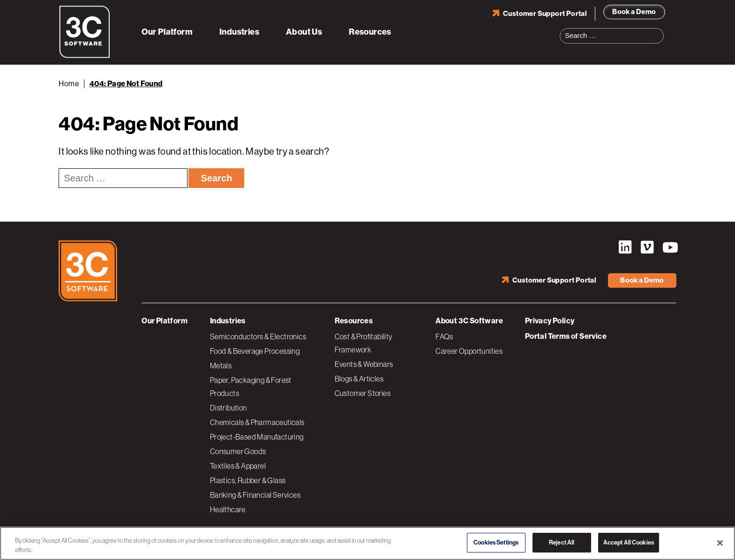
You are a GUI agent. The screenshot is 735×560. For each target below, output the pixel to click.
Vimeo (647, 247)
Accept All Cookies (629, 542)
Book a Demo (634, 12)
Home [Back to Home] (69, 84)
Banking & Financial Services (255, 495)
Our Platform (167, 32)
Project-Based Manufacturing (257, 437)
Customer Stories (363, 393)
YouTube (669, 247)
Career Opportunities (469, 351)
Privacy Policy (550, 321)
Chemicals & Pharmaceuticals (257, 422)
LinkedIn (625, 247)
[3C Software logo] (85, 56)
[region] (367, 543)
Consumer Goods (238, 451)
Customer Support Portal (545, 14)
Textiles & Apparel (238, 466)
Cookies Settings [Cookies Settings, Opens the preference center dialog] (496, 542)
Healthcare (228, 509)
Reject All (562, 542)
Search (660, 30)
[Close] (720, 543)
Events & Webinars (364, 364)
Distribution (229, 408)
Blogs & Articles (359, 379)
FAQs (444, 336)
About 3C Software (469, 321)
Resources (370, 32)
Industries (239, 32)
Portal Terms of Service (566, 336)
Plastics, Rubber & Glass (248, 480)
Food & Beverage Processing (255, 351)
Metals (221, 366)
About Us (304, 32)
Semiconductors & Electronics (258, 336)
